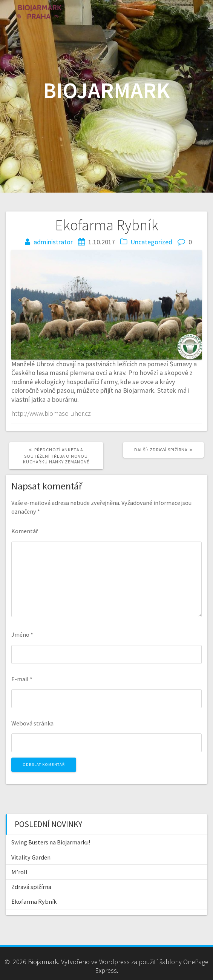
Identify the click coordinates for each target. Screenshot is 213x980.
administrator (53, 242)
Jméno (22, 634)
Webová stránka (32, 723)
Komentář (25, 531)
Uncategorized (151, 242)
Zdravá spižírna (31, 887)
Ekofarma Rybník (34, 901)
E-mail (22, 679)
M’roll (19, 872)
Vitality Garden (31, 857)
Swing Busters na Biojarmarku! (51, 842)
